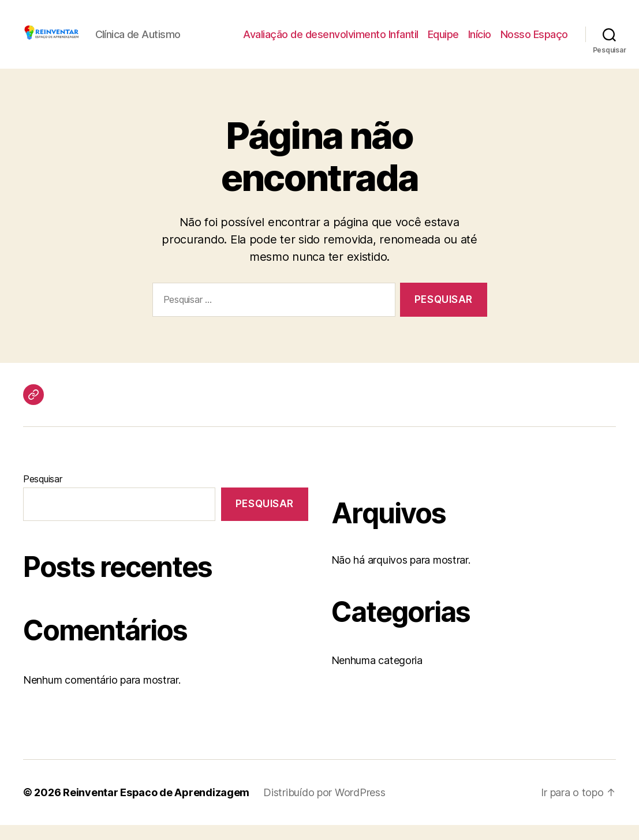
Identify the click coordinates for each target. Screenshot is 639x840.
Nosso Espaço (534, 42)
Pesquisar (43, 494)
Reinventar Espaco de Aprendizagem (156, 807)
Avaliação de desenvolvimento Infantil (331, 42)
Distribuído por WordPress (324, 807)
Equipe (443, 42)
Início (480, 42)
